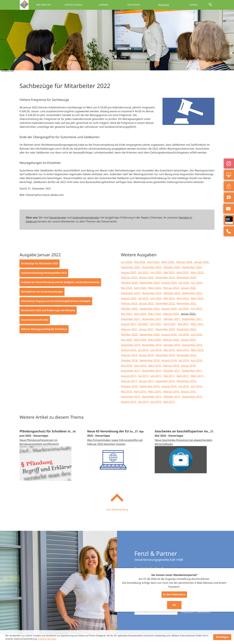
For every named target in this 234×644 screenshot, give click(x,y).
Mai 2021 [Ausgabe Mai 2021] (183, 334)
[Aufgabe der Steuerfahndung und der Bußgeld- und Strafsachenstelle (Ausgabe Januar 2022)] (60, 292)
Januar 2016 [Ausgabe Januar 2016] (189, 401)
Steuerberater (58, 227)
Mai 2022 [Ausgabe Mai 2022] (127, 324)
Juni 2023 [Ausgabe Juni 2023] (156, 308)
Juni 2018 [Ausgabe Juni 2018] (197, 370)
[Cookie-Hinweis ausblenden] (222, 637)
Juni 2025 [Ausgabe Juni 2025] (156, 282)
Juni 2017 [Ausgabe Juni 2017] (156, 386)
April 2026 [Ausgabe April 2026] (153, 272)
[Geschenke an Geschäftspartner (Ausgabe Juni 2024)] (185, 458)
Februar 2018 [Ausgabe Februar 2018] (171, 375)
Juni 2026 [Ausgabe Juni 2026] (127, 272)
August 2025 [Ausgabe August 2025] (129, 282)
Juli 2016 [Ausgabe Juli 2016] (184, 396)
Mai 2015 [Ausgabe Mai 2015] (169, 412)
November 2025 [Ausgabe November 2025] (152, 277)
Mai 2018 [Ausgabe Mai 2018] (127, 375)
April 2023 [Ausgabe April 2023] (183, 308)
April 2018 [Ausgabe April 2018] (140, 375)
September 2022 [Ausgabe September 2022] (150, 318)
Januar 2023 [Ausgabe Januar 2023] (147, 313)
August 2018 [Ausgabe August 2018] (169, 370)
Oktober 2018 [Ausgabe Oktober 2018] (130, 370)
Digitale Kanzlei (87, 5)
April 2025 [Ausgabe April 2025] (183, 282)
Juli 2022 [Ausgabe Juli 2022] (184, 318)
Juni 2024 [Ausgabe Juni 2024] (197, 292)
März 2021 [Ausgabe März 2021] (197, 334)
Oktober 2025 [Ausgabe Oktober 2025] (172, 277)
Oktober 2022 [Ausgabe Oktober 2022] (130, 318)
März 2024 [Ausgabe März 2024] (155, 298)
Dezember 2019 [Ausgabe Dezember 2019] (131, 355)
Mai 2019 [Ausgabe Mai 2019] (169, 360)
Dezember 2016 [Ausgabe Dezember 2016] (165, 391)
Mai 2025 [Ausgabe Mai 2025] (169, 282)
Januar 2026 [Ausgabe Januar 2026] (202, 272)
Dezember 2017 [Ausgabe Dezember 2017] (131, 380)
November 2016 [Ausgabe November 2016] (187, 391)
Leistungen (141, 5)
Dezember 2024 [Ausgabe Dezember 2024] (165, 287)
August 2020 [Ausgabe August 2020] (169, 344)
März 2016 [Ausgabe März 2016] (155, 401)
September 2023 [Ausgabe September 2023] (192, 303)
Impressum (188, 622)
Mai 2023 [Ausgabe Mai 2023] (169, 308)
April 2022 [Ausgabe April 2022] (140, 324)
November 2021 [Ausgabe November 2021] (152, 329)
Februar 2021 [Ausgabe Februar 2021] (129, 339)
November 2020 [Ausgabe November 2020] (187, 339)
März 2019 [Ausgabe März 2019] (197, 360)
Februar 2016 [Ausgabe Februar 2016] (171, 401)
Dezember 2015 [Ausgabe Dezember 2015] (131, 406)
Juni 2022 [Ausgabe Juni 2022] (197, 318)
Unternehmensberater (86, 227)
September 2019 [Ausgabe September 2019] (192, 355)
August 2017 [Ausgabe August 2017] (129, 386)
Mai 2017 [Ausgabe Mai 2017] (169, 386)
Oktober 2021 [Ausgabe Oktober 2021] (172, 329)
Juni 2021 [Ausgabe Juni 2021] (156, 334)
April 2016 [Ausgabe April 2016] (140, 401)
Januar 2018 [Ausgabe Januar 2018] (189, 375)
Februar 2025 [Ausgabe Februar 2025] (129, 287)
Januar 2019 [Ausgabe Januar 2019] (147, 365)
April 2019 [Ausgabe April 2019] (183, 360)
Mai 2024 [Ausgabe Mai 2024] (127, 298)
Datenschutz (203, 622)
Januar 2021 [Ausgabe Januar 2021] (147, 339)
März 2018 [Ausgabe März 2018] (155, 375)
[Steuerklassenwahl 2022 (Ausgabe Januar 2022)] (35, 330)
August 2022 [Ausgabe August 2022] (169, 318)
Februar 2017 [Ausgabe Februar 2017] (129, 391)
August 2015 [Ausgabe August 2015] (129, 412)
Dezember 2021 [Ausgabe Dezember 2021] (131, 329)
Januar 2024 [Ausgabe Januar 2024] (189, 298)
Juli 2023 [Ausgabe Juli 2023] (144, 308)
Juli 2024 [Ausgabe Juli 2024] (184, 292)
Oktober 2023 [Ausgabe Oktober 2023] (172, 303)
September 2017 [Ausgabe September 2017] (192, 380)
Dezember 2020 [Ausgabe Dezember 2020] (165, 339)
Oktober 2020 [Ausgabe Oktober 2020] (130, 344)
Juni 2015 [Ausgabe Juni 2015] (156, 412)
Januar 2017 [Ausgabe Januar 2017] (147, 391)
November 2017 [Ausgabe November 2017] (152, 380)
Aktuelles (168, 5)
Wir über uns (60, 5)
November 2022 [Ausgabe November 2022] (187, 313)
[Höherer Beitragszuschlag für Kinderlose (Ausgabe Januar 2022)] (44, 339)
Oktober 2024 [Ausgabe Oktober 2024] (130, 292)
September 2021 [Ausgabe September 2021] (192, 329)
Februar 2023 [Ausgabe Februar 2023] (129, 313)
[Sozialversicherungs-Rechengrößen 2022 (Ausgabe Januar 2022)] (44, 283)
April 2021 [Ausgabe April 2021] (170, 334)
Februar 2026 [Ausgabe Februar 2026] (184, 272)
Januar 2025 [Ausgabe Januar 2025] (147, 287)
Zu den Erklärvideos (174, 595)
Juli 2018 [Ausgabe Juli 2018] (184, 370)
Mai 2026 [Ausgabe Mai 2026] (140, 272)
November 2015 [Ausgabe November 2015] (152, 406)
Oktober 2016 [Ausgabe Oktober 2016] (130, 396)
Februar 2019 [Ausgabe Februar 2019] (129, 365)
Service (195, 5)
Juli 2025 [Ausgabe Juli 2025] (144, 282)
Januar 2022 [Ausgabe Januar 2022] (189, 324)
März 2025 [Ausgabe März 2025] (197, 282)
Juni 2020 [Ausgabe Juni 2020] (197, 344)
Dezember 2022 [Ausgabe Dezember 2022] (165, 313)
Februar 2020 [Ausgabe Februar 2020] (171, 349)
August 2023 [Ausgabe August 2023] (129, 308)
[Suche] (153, 620)
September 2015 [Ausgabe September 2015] (192, 406)
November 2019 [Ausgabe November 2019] (152, 355)
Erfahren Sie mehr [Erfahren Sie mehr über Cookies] (47, 639)
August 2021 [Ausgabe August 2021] (129, 334)
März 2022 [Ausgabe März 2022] (155, 324)
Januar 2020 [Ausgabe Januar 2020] (189, 349)
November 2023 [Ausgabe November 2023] (152, 303)
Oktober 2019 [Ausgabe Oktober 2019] (172, 355)
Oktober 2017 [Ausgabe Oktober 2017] (172, 380)
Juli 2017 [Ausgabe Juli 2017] (144, 386)
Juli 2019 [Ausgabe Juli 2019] (144, 360)
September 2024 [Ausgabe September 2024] (150, 292)
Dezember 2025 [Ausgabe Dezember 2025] (131, 277)
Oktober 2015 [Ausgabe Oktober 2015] (172, 406)
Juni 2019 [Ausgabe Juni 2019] (156, 360)
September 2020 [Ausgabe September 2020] (150, 344)
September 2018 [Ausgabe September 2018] (150, 370)
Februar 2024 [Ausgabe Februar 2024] (171, 298)
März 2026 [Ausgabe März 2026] (168, 272)
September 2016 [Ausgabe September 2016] (150, 396)
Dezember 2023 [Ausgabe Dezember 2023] (131, 303)
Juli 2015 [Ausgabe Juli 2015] (144, 412)
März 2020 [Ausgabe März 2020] (155, 349)
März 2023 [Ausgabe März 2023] (197, 308)
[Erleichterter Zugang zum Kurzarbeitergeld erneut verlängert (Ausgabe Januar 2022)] (56, 311)
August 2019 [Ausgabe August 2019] (129, 360)
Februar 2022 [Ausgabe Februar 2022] (171, 324)
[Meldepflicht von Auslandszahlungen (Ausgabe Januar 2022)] (42, 302)
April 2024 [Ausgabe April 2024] (140, 298)
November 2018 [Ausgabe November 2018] (187, 365)
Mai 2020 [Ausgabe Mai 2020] (127, 349)
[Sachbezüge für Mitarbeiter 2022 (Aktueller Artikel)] (39, 273)
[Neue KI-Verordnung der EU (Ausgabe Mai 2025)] (117, 458)
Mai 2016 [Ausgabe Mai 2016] (127, 401)
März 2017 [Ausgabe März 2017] (197, 386)
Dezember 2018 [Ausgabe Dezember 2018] (165, 365)
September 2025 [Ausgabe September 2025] (192, 277)
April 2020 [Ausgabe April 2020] (140, 349)
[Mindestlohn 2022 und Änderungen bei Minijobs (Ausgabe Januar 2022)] (48, 320)
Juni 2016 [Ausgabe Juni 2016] (197, 396)
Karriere (114, 5)
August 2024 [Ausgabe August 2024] (169, 292)
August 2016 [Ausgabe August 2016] (169, 396)
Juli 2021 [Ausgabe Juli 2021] (144, 334)
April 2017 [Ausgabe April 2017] (183, 386)
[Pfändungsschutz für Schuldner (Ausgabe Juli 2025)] (49, 462)
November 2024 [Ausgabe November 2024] (187, 287)
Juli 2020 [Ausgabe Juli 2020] (184, 344)
